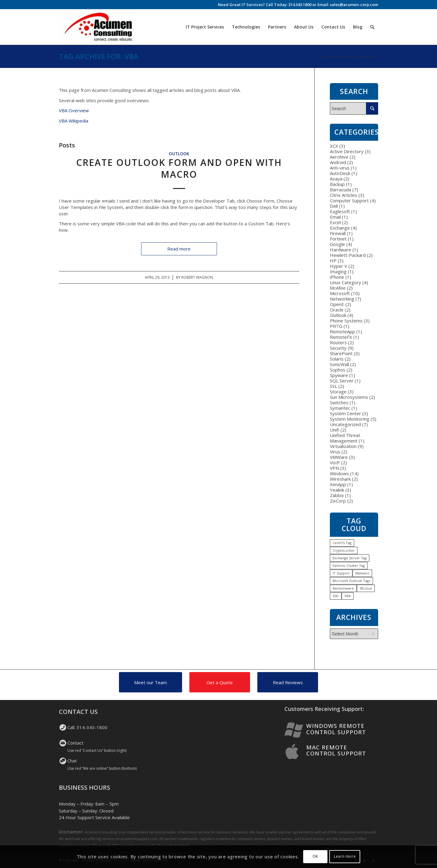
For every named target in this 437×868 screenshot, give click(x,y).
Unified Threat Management (345, 438)
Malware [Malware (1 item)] (362, 573)
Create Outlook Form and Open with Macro (179, 168)
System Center (346, 413)
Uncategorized (345, 424)
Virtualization (343, 446)
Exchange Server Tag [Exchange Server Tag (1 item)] (350, 558)
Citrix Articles (344, 195)
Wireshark (340, 479)
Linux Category (346, 282)
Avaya (336, 179)
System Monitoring (350, 419)
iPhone (337, 277)
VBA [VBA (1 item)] (348, 596)
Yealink (337, 490)
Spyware (339, 375)
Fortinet (338, 239)
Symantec (340, 408)
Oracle (337, 310)
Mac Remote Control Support (336, 750)
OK (315, 856)
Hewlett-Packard (348, 255)
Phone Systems (346, 321)
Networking (342, 299)
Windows (339, 473)
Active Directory (347, 151)
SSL (334, 386)
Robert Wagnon (197, 277)
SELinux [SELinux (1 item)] (366, 588)
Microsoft (340, 293)
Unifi (335, 430)
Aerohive (339, 157)
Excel (335, 222)
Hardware (340, 250)
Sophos (338, 370)
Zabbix (337, 495)
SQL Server (342, 381)
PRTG (336, 326)
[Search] (372, 27)
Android (338, 162)
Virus (335, 452)
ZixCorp (338, 501)
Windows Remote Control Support (336, 729)
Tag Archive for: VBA (99, 56)
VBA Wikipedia (74, 121)
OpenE (337, 304)
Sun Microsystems (349, 397)
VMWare (339, 457)
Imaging (338, 271)
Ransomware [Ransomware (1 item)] (343, 588)
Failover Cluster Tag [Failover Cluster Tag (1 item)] (349, 565)
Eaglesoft (340, 211)
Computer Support (349, 200)
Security (338, 348)
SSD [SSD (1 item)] (336, 596)
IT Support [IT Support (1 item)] (341, 573)
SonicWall (339, 364)
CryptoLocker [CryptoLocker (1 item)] (344, 550)
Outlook (179, 154)
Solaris (337, 359)
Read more (179, 249)
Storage (338, 392)
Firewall (338, 233)
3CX (334, 146)
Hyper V (339, 266)
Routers (338, 342)
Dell (334, 206)
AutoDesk (340, 173)
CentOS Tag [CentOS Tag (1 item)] (342, 543)
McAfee (338, 288)
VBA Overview (74, 110)
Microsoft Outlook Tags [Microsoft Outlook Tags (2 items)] (351, 581)
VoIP (335, 463)
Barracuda (340, 190)
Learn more (345, 856)
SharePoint (341, 353)
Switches (339, 402)
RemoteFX (341, 337)
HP (333, 261)
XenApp (338, 484)
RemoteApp (342, 331)
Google (337, 244)
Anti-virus (340, 168)
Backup (337, 184)
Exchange (340, 228)
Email (335, 217)
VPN (334, 468)
